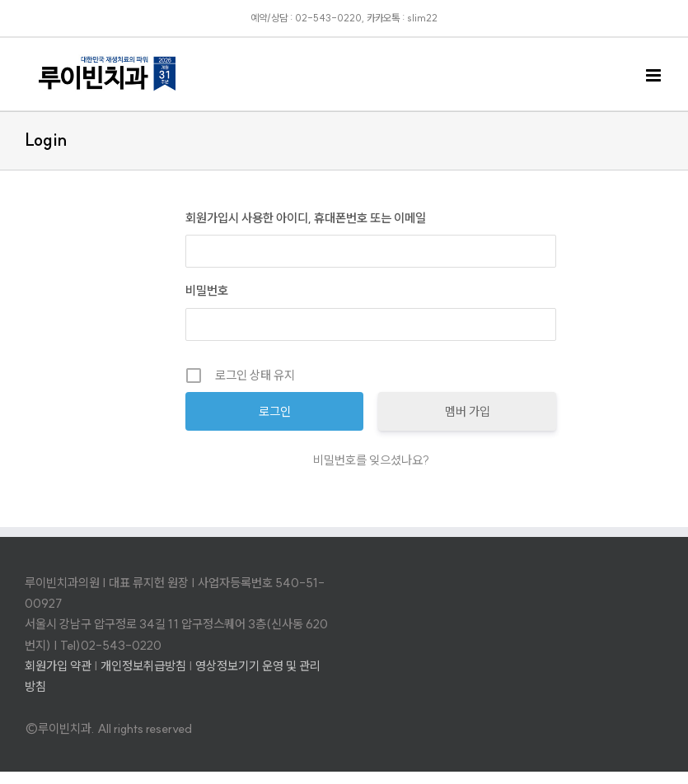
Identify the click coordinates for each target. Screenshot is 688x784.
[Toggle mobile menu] (655, 75)
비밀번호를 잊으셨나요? (371, 460)
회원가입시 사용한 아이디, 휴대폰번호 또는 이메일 (306, 218)
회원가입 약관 (58, 666)
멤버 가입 (468, 411)
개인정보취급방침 (143, 666)
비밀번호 (207, 290)
